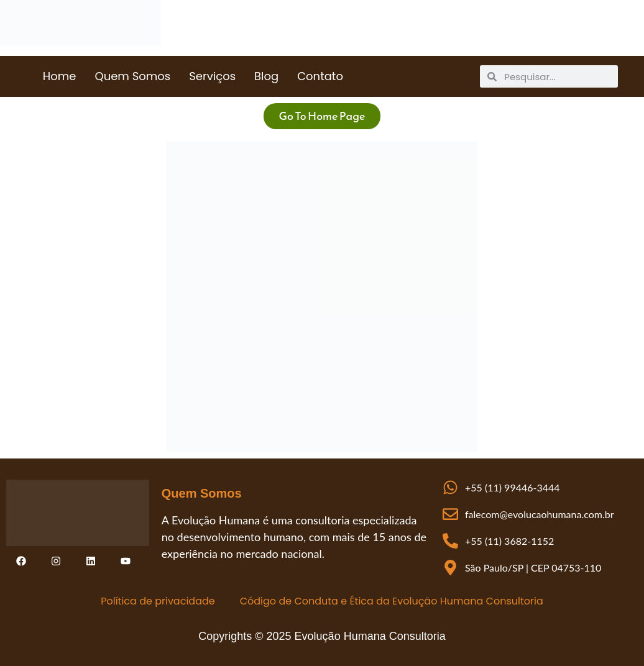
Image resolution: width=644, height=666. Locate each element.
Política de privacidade (158, 601)
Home (60, 76)
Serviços (212, 76)
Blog (266, 76)
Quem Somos (132, 76)
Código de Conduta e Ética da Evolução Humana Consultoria (392, 601)
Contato (320, 76)
